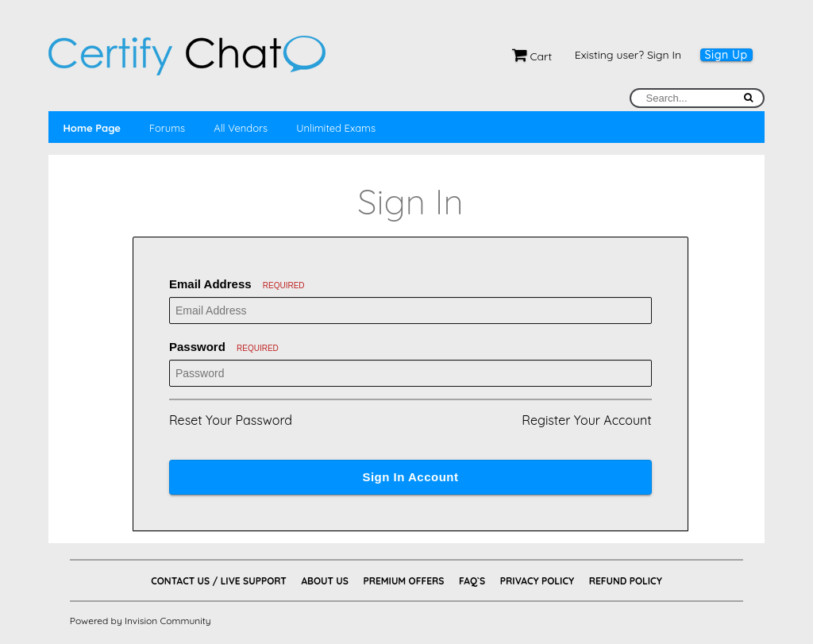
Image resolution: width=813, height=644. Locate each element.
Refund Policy (626, 581)
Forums (167, 128)
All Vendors (241, 128)
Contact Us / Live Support (219, 581)
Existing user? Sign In (628, 55)
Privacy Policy (537, 581)
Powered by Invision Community (141, 621)
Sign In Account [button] (410, 477)
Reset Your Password (231, 420)
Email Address (237, 284)
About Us (324, 581)
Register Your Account (586, 420)
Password (224, 347)
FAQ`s (472, 581)
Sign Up (726, 55)
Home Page (91, 128)
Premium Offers (403, 581)
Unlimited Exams (336, 128)
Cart (532, 56)
